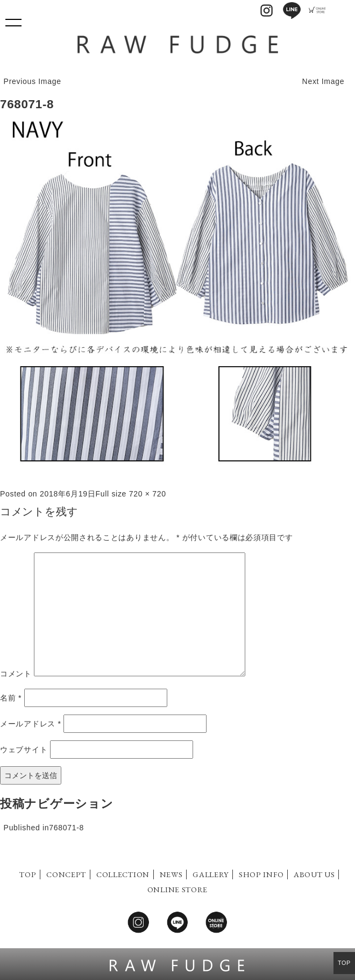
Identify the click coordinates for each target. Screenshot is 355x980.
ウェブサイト (24, 750)
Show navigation (13, 19)
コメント (16, 674)
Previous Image (33, 81)
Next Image (324, 81)
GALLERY (211, 874)
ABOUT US (314, 874)
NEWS (171, 874)
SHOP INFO (261, 874)
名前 (11, 698)
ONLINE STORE (177, 889)
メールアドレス (31, 724)
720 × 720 (148, 494)
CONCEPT (66, 874)
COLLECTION (123, 874)
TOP (28, 874)
